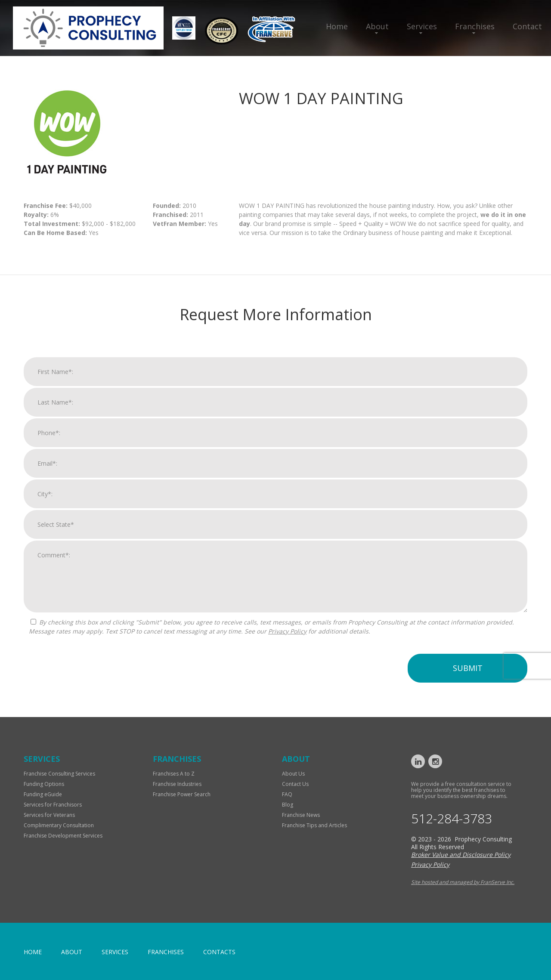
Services (422, 26)
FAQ (287, 794)
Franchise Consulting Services (59, 774)
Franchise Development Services (63, 836)
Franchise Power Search (182, 794)
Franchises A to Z (174, 774)
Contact (527, 26)
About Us (293, 774)
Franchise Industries (177, 784)
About (377, 26)
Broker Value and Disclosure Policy (461, 855)
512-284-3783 (452, 819)
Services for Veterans (49, 815)
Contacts (219, 952)
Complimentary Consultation (59, 825)
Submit (468, 679)
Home (337, 26)
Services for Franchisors (53, 805)
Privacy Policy (287, 642)
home (33, 952)
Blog (288, 805)
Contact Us (295, 784)
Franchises (475, 26)
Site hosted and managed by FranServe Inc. (463, 882)
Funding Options (44, 784)
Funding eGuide (43, 794)
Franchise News (301, 815)
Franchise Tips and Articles (314, 825)
